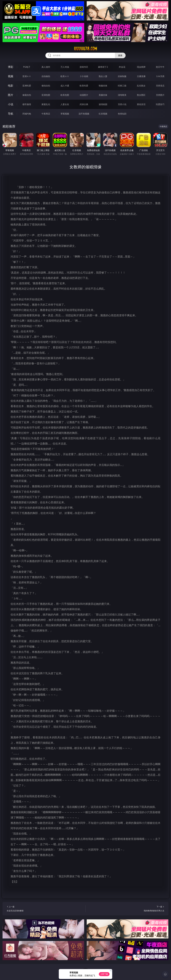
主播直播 (141, 76)
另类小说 (122, 104)
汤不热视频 (84, 114)
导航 (11, 114)
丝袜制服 (122, 76)
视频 (11, 76)
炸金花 (122, 67)
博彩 (11, 67)
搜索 (120, 55)
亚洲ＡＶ (27, 76)
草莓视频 (65, 114)
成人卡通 (65, 86)
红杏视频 (103, 114)
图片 (11, 95)
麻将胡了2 (103, 67)
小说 (11, 104)
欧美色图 (65, 95)
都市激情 (27, 104)
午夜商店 (46, 114)
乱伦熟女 (141, 86)
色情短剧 (122, 114)
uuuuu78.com (85, 49)
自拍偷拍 (46, 76)
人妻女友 (65, 104)
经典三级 (122, 86)
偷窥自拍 (27, 95)
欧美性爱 (84, 86)
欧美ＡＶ (65, 76)
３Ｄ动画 (84, 76)
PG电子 (27, 67)
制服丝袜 (103, 86)
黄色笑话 (141, 104)
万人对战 (65, 67)
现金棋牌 (141, 67)
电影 (11, 86)
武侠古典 (84, 104)
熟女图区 (141, 95)
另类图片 (160, 95)
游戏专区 (84, 67)
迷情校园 (103, 104)
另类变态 (160, 86)
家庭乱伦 (46, 104)
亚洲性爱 (27, 86)
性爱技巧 (160, 104)
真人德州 (46, 67)
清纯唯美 (122, 95)
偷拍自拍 (46, 86)
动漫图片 (84, 95)
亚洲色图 (46, 95)
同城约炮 (27, 114)
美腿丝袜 (103, 95)
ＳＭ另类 (160, 76)
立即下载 (104, 974)
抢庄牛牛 (160, 67)
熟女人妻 (103, 76)
